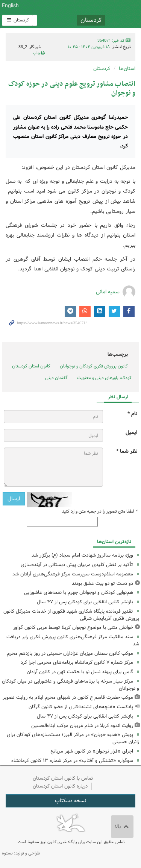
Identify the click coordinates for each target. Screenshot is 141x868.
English (10, 6)
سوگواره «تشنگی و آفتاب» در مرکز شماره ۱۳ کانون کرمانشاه (72, 761)
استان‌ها (127, 69)
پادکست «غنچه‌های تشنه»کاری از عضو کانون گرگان (81, 707)
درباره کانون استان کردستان (60, 786)
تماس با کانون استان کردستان (63, 778)
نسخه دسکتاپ (70, 801)
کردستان (17, 20)
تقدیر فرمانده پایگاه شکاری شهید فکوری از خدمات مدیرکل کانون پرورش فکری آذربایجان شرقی (71, 615)
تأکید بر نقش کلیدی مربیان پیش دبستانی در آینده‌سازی (77, 565)
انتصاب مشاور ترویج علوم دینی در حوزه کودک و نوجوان (72, 89)
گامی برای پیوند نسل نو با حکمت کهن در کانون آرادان (80, 672)
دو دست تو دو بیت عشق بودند (102, 583)
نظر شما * (127, 451)
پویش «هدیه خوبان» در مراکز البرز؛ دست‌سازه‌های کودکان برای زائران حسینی (73, 738)
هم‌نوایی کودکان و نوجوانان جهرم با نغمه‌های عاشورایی (79, 593)
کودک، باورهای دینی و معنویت (104, 378)
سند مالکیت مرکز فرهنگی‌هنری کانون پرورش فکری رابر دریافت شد (73, 640)
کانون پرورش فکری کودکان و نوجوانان (94, 14)
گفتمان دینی (56, 378)
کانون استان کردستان (31, 366)
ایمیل (131, 433)
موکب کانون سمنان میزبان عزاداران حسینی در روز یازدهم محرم (70, 653)
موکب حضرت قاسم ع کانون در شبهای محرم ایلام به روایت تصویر (68, 697)
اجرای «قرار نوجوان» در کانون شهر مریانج (92, 751)
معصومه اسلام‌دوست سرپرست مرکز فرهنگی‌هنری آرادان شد (73, 574)
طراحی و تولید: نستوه (21, 853)
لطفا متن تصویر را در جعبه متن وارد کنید (100, 511)
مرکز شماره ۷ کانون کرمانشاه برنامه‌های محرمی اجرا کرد (77, 662)
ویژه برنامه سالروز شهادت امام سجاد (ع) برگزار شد (82, 555)
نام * (132, 414)
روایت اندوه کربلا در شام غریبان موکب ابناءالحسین (82, 726)
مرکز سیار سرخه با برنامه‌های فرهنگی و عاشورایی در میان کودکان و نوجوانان (70, 685)
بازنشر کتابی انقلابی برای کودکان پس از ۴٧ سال (85, 602)
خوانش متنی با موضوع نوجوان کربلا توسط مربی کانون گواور (73, 627)
